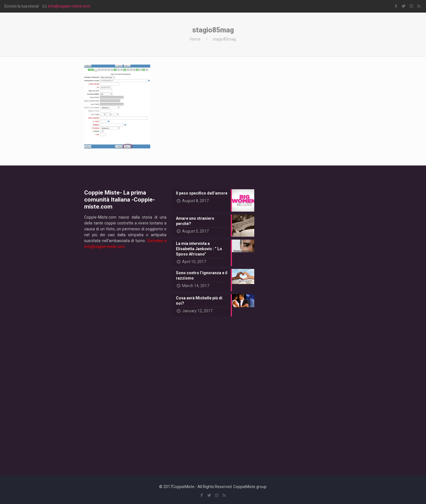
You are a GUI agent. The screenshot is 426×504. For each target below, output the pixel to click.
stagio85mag (224, 39)
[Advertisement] (125, 358)
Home (195, 39)
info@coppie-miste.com (69, 6)
